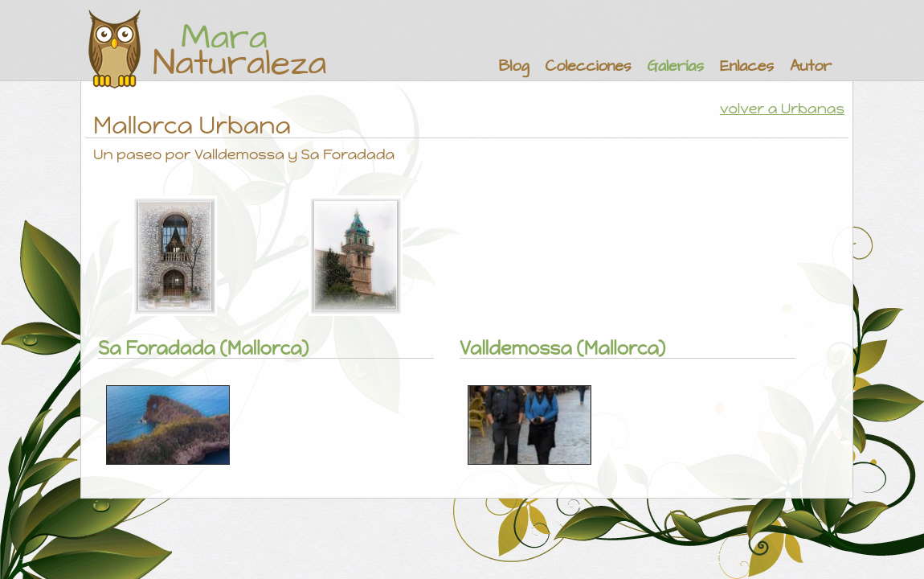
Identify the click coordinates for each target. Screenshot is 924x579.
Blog (514, 66)
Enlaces (747, 66)
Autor (811, 66)
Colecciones (588, 66)
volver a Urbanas (782, 109)
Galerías (676, 66)
